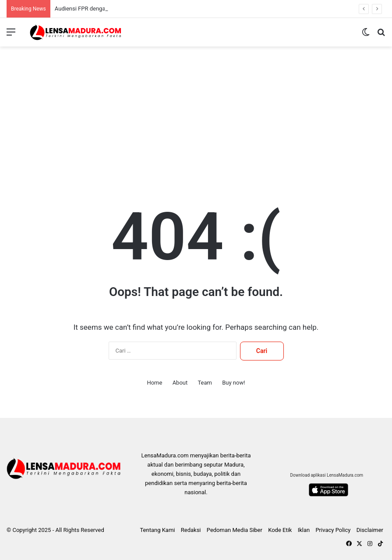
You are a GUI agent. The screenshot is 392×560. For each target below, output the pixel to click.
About (180, 383)
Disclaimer (370, 530)
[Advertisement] (196, 117)
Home (154, 383)
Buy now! (233, 383)
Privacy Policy (333, 530)
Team (205, 383)
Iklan (304, 530)
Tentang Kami (157, 530)
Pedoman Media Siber (235, 530)
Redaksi (191, 530)
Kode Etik (280, 530)
